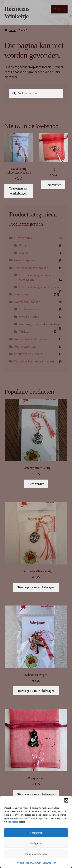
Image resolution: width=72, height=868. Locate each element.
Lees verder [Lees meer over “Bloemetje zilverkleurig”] (36, 484)
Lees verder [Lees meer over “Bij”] (53, 185)
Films (23, 245)
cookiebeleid (14, 822)
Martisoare (21, 294)
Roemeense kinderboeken (31, 339)
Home (12, 30)
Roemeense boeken (27, 302)
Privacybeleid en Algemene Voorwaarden (36, 863)
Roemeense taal (25, 346)
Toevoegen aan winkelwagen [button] (19, 191)
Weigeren (36, 843)
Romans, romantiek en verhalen (40, 324)
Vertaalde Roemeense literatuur (35, 361)
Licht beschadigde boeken (31, 268)
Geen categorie (24, 260)
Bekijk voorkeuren (36, 854)
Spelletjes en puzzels (28, 354)
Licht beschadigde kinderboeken (40, 287)
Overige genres (29, 317)
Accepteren (36, 833)
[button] (66, 800)
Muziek (24, 253)
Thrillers (25, 331)
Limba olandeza (30, 309)
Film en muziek (24, 238)
